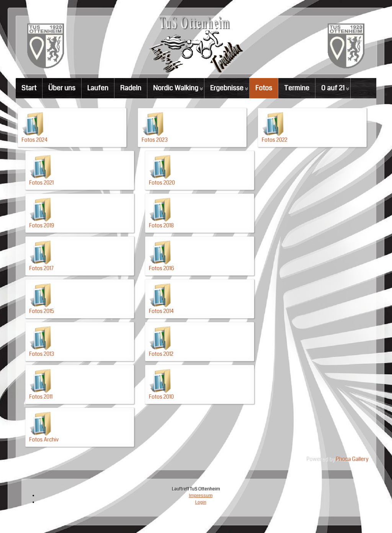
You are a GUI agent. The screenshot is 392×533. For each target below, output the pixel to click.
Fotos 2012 (169, 339)
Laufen (98, 88)
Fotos (264, 88)
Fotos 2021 (76, 205)
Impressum (198, 497)
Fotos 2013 (76, 339)
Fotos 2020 (170, 205)
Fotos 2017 (76, 272)
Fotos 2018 (169, 239)
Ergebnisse (227, 88)
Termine (297, 88)
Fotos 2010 (169, 372)
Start (29, 88)
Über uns (62, 88)
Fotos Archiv (78, 405)
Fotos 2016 (169, 272)
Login (198, 500)
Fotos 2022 (257, 172)
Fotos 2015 (76, 305)
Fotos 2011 (75, 372)
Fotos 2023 (164, 172)
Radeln (131, 88)
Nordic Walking (176, 88)
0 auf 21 (333, 88)
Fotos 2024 (70, 172)
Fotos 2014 (169, 305)
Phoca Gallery (318, 421)
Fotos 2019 (76, 239)
